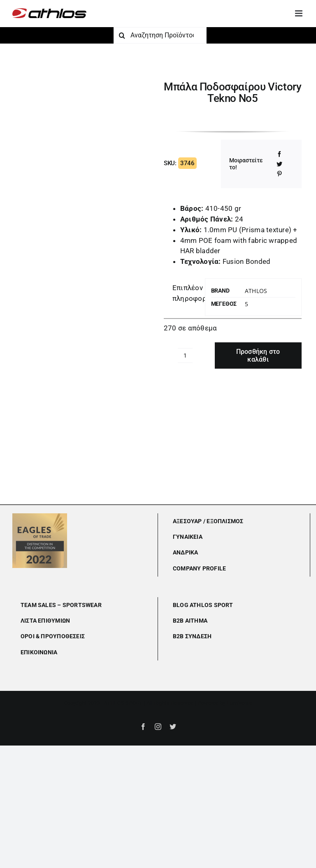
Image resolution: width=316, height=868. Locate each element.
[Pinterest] (279, 174)
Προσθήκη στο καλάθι (258, 356)
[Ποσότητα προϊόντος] (185, 356)
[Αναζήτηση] (122, 35)
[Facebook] (279, 154)
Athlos (256, 291)
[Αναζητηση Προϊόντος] (160, 35)
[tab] (182, 293)
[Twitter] (279, 164)
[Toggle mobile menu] (299, 13)
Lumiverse (240, 703)
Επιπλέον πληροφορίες (186, 293)
